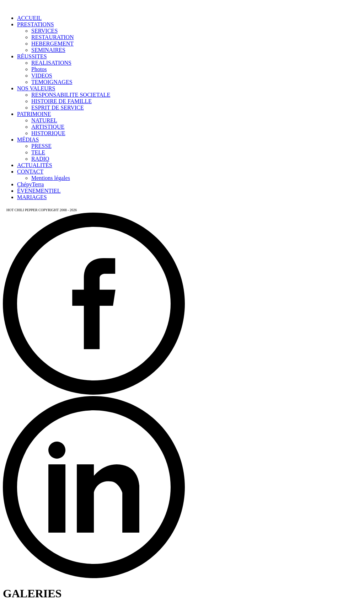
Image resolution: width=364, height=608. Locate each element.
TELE (38, 152)
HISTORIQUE (48, 133)
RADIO (40, 159)
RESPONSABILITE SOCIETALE (71, 95)
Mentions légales (51, 178)
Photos (39, 69)
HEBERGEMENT (52, 44)
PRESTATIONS (36, 24)
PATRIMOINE (34, 114)
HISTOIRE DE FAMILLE (61, 101)
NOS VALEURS (36, 88)
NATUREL (44, 120)
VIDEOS (42, 76)
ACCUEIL (29, 18)
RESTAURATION (53, 37)
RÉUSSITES (32, 56)
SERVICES (44, 31)
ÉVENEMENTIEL (39, 191)
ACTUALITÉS (35, 165)
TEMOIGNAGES (52, 82)
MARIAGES (32, 197)
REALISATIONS (51, 63)
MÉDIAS (28, 140)
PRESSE (41, 146)
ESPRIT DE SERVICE (58, 108)
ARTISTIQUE (48, 127)
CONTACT (30, 172)
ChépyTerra (30, 184)
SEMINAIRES (48, 50)
